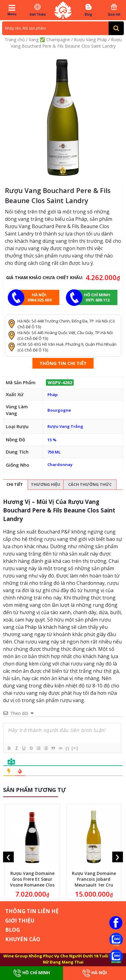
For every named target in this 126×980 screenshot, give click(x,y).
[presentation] (8, 857)
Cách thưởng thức (90, 484)
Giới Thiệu (37, 10)
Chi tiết (15, 484)
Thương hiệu (46, 484)
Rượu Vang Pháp (91, 40)
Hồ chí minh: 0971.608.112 (98, 297)
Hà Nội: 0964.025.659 (39, 297)
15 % (52, 440)
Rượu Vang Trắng (65, 426)
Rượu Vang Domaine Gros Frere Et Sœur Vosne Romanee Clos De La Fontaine (32, 882)
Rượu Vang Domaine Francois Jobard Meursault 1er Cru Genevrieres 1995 (94, 882)
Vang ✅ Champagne (49, 40)
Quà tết (114, 10)
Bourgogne (59, 410)
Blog (88, 10)
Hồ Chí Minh (32, 973)
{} (68, 748)
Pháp (53, 395)
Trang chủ (15, 40)
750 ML (54, 452)
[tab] (15, 485)
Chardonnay (60, 464)
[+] (75, 748)
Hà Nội (95, 973)
